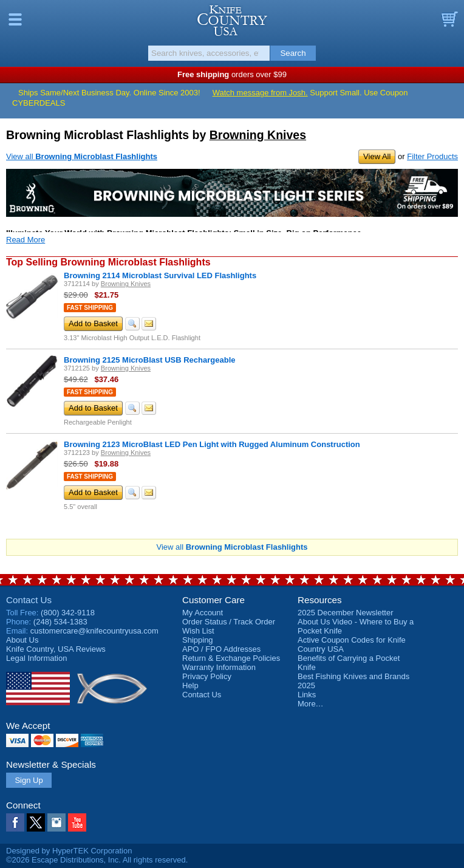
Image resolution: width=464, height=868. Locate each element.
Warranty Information (219, 667)
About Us (22, 640)
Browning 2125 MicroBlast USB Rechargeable (149, 360)
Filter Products (432, 156)
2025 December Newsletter (346, 613)
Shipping (198, 640)
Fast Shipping (90, 308)
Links (307, 695)
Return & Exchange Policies (231, 658)
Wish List (198, 631)
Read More (26, 240)
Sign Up (29, 780)
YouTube (77, 822)
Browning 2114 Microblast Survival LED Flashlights (160, 275)
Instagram (56, 822)
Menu (15, 19)
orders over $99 (232, 74)
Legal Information (36, 658)
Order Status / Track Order (229, 622)
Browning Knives (258, 135)
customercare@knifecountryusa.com (94, 631)
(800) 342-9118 (68, 613)
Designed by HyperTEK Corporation (69, 851)
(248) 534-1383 (60, 622)
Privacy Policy (207, 676)
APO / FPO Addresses (221, 649)
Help (190, 685)
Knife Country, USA (232, 21)
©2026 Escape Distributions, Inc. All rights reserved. (97, 860)
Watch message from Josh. (260, 93)
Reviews (56, 649)
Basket (449, 19)
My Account (203, 613)
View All (377, 156)
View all (82, 156)
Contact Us (29, 600)
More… (311, 704)
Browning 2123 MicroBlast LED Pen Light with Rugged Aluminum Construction (212, 444)
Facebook (15, 822)
